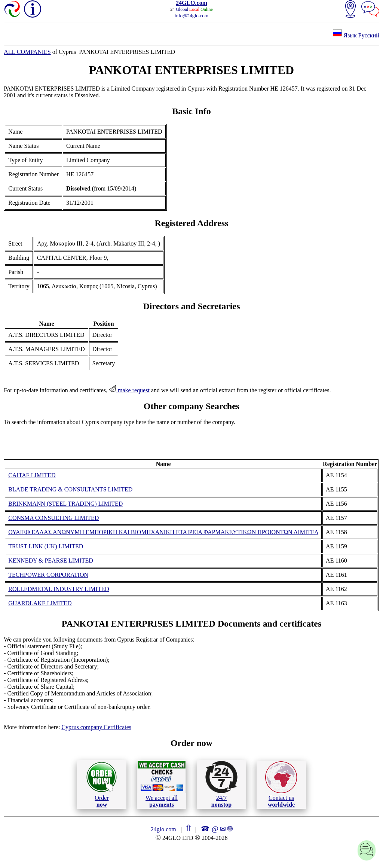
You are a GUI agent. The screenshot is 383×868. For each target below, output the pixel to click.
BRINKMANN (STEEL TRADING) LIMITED (65, 504)
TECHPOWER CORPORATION (48, 575)
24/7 (221, 784)
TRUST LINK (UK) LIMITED (46, 546)
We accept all (162, 784)
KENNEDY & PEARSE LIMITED (51, 561)
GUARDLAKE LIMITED (40, 603)
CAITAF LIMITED (32, 475)
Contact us (281, 785)
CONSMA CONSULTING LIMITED (53, 518)
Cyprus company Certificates (96, 727)
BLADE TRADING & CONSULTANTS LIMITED (70, 489)
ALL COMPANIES (27, 52)
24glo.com (163, 829)
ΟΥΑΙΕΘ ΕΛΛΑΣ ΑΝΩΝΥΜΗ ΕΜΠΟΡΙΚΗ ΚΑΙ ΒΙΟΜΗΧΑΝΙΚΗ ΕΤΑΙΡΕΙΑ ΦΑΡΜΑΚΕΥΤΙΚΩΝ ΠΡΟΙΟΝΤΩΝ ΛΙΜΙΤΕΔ (163, 532)
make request (129, 390)
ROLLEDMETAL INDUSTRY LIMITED (59, 589)
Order (102, 784)
